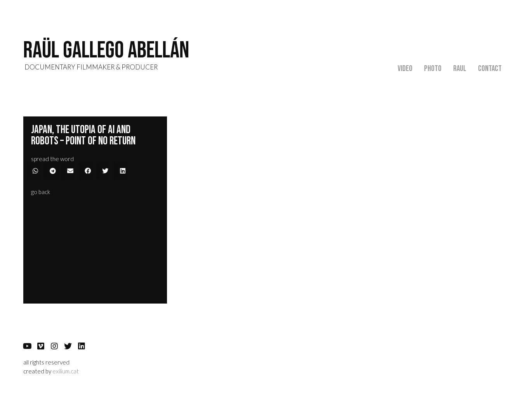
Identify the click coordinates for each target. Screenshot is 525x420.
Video (405, 69)
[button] (41, 192)
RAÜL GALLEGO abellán (106, 50)
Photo (433, 69)
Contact (490, 69)
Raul (460, 69)
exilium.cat (66, 371)
